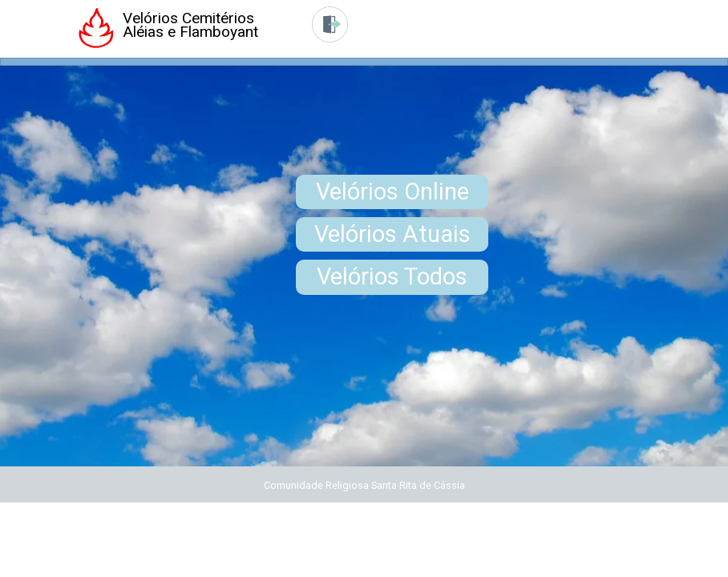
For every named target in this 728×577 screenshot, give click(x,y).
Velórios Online (392, 192)
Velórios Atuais (392, 234)
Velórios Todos (392, 276)
